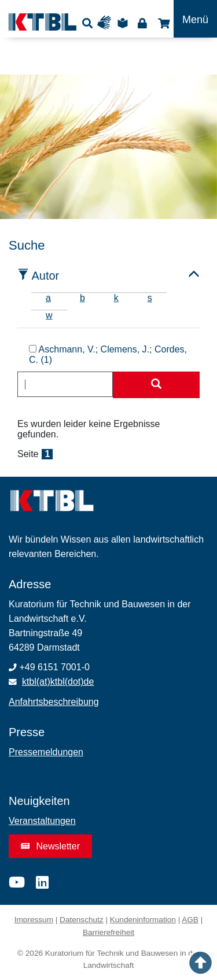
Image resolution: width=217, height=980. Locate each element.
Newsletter (50, 846)
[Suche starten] (156, 385)
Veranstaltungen (42, 821)
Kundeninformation (143, 920)
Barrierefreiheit (108, 932)
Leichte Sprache (124, 23)
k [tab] (116, 298)
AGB (190, 920)
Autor (45, 276)
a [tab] (48, 298)
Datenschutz (82, 920)
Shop (162, 23)
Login (142, 23)
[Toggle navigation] (195, 19)
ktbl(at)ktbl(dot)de (58, 682)
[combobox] (65, 384)
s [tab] (150, 298)
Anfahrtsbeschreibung (54, 702)
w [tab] (49, 315)
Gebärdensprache (107, 23)
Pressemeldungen (46, 752)
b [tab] (82, 298)
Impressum (34, 920)
